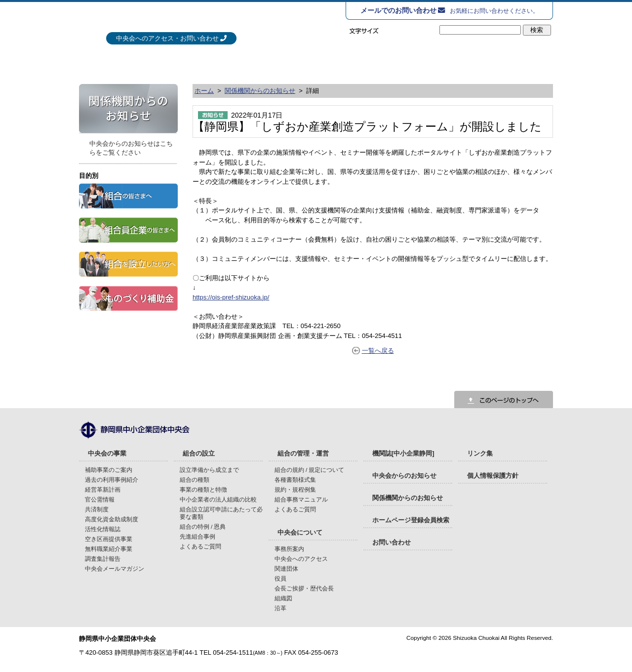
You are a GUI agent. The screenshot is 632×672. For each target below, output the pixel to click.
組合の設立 (273, 62)
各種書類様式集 (295, 480)
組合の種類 (195, 480)
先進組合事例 (197, 536)
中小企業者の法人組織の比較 (218, 499)
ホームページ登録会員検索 (411, 520)
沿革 (280, 608)
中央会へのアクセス (301, 559)
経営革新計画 (103, 489)
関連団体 (286, 568)
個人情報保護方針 (493, 476)
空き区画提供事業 (109, 539)
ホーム (204, 91)
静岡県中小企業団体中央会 (187, 19)
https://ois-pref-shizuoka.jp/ (231, 297)
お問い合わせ (392, 542)
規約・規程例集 (295, 489)
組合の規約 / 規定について (310, 470)
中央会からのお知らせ (404, 476)
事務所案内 (289, 549)
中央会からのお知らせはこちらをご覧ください (131, 148)
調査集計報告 (103, 559)
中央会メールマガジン (115, 568)
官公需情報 (100, 499)
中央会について (497, 62)
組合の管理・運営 (385, 62)
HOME (91, 62)
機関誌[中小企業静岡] (403, 453)
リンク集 (480, 453)
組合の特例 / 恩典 (203, 526)
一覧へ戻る (378, 351)
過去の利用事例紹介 (112, 480)
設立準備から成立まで (209, 470)
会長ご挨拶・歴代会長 (304, 588)
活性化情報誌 (103, 529)
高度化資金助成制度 (112, 519)
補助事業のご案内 (109, 470)
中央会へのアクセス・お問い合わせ (167, 38)
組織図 (283, 598)
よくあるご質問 (200, 546)
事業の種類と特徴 (203, 489)
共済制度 (97, 509)
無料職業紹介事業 (109, 549)
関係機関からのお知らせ (260, 91)
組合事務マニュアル (301, 499)
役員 (280, 578)
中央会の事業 (160, 62)
